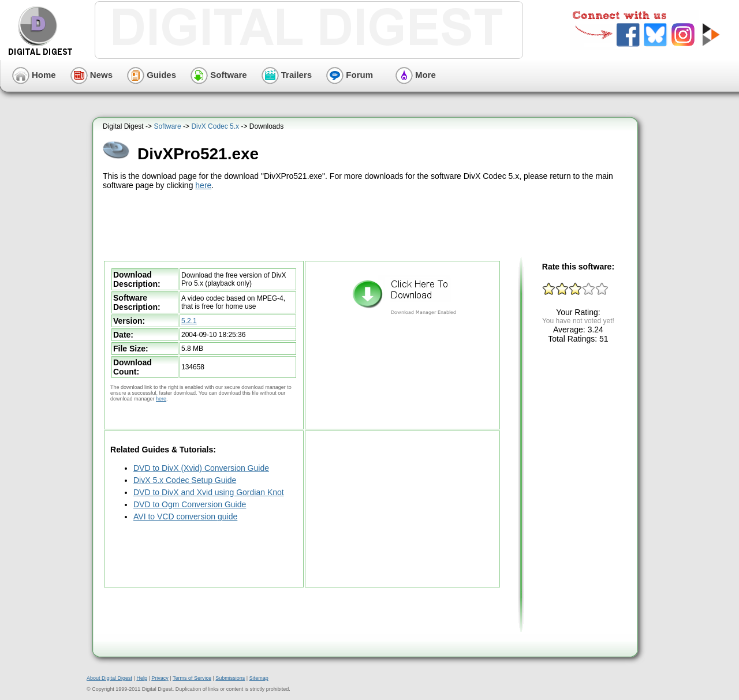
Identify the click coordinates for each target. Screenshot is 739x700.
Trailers (287, 75)
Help (142, 678)
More (416, 75)
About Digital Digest (109, 678)
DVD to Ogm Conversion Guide (190, 504)
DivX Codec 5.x (215, 126)
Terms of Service (192, 678)
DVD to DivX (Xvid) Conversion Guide (201, 468)
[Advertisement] (367, 224)
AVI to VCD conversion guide (185, 516)
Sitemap (259, 678)
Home (34, 75)
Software (219, 75)
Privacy (160, 678)
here (203, 185)
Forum (350, 75)
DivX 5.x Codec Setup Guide (185, 480)
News (92, 75)
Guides (152, 75)
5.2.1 (189, 321)
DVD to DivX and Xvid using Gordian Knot (209, 492)
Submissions (230, 678)
